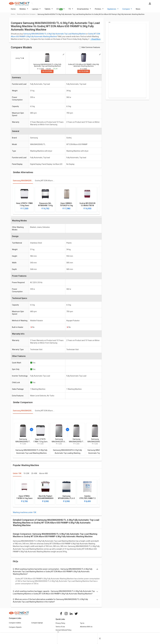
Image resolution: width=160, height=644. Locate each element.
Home (13, 10)
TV (71, 10)
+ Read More (95, 41)
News (138, 10)
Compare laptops (37, 624)
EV (61, 11)
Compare (127, 10)
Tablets (49, 10)
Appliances (113, 10)
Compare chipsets (15, 629)
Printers (99, 10)
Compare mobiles (15, 624)
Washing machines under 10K (24, 514)
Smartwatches (84, 10)
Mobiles (24, 10)
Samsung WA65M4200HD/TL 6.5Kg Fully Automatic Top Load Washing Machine (54, 35)
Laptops (36, 10)
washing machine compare (26, 16)
